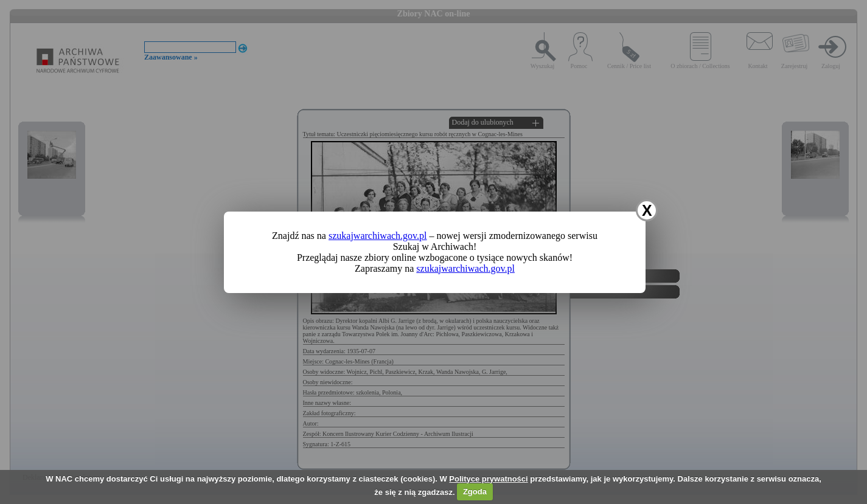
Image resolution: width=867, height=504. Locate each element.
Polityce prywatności (488, 479)
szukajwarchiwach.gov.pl (378, 236)
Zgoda (475, 492)
